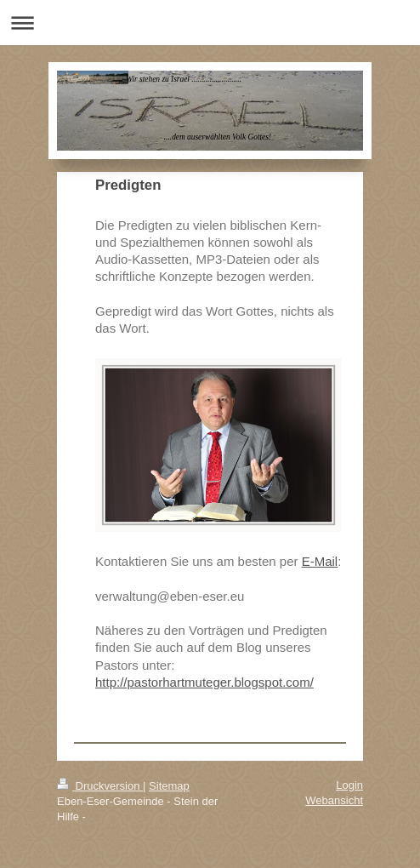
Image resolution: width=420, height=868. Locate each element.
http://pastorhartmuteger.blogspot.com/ (204, 682)
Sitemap (169, 786)
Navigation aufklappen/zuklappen (210, 23)
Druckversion (100, 786)
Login (349, 785)
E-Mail (320, 561)
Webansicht (334, 800)
